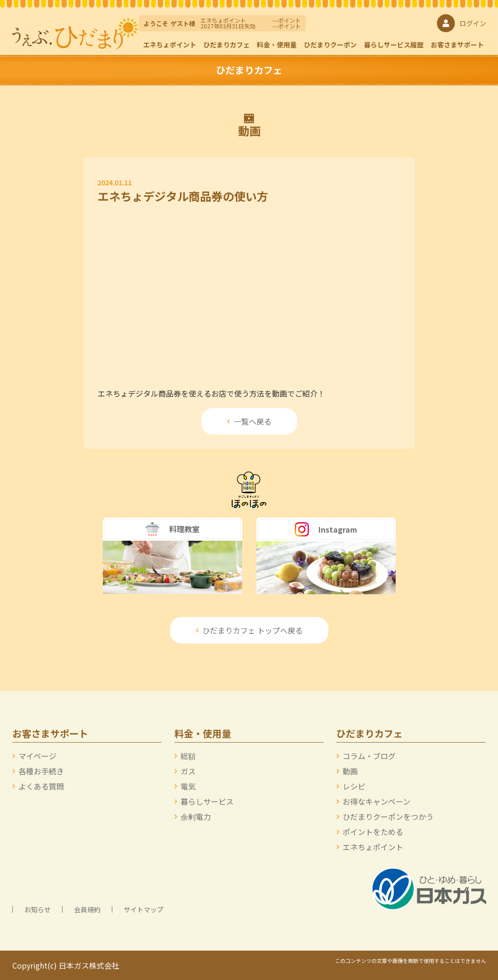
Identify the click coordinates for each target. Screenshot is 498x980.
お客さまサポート (457, 45)
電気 (188, 786)
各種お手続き (41, 771)
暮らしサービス (207, 801)
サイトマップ (144, 909)
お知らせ (37, 909)
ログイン (462, 23)
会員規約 (87, 909)
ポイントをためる (373, 832)
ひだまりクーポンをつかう (388, 817)
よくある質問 (41, 786)
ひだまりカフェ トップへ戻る (249, 630)
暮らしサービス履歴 (394, 45)
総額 (188, 756)
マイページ (37, 756)
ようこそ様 (169, 23)
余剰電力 (196, 817)
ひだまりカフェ (226, 45)
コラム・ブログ (369, 756)
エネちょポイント (170, 45)
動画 (350, 771)
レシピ (354, 786)
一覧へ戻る (249, 421)
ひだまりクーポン (330, 45)
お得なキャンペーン (376, 801)
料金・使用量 (277, 45)
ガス (188, 771)
